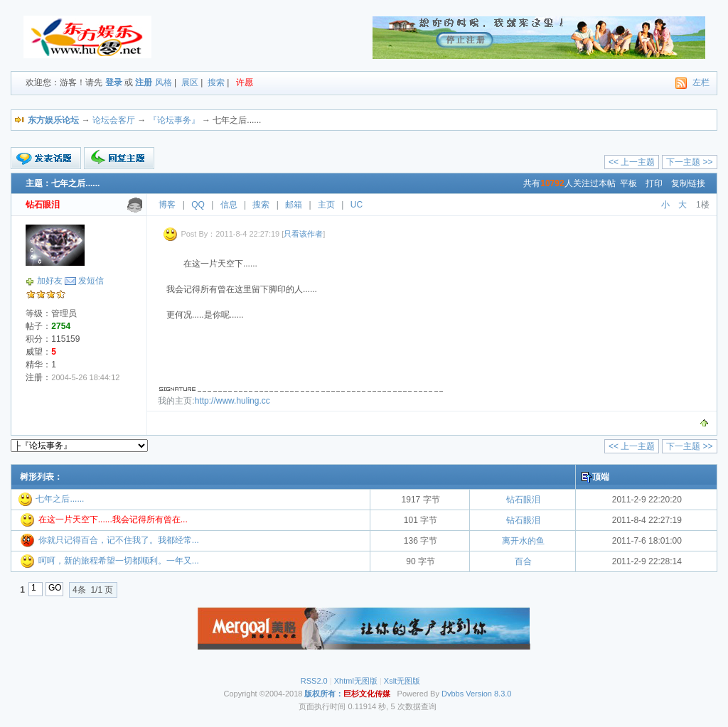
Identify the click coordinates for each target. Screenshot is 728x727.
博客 (167, 205)
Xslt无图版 (402, 681)
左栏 (701, 82)
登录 (114, 82)
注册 (144, 82)
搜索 (216, 82)
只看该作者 (303, 234)
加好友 (50, 281)
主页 (326, 205)
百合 (523, 561)
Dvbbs (453, 694)
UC (357, 205)
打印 (654, 183)
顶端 (601, 477)
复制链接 (688, 183)
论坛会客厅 (114, 120)
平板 (628, 183)
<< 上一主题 (632, 162)
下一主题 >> (689, 162)
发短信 (91, 281)
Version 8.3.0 (488, 694)
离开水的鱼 (523, 541)
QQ (198, 205)
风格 (164, 82)
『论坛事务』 (174, 120)
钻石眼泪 (523, 500)
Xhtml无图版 (356, 681)
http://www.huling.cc (232, 401)
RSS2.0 (314, 681)
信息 (229, 205)
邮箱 (294, 205)
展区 (190, 82)
